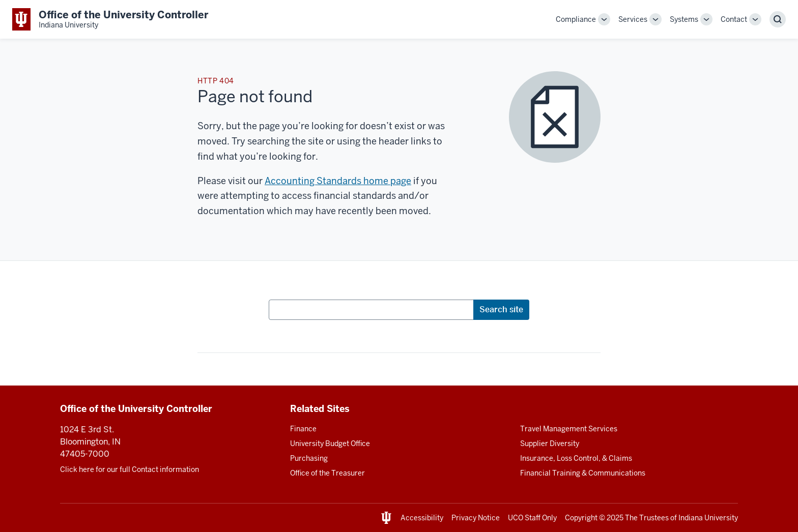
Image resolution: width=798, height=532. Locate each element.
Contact (734, 19)
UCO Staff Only (532, 518)
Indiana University (708, 518)
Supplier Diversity (550, 444)
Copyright (581, 518)
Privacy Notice (476, 518)
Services (633, 19)
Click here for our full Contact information (130, 469)
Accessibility (422, 518)
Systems (684, 19)
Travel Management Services (569, 429)
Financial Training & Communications (583, 473)
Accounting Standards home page (338, 181)
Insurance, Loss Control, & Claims (576, 458)
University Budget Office (330, 444)
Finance (303, 429)
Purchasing (309, 458)
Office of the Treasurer (327, 473)
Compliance (576, 19)
